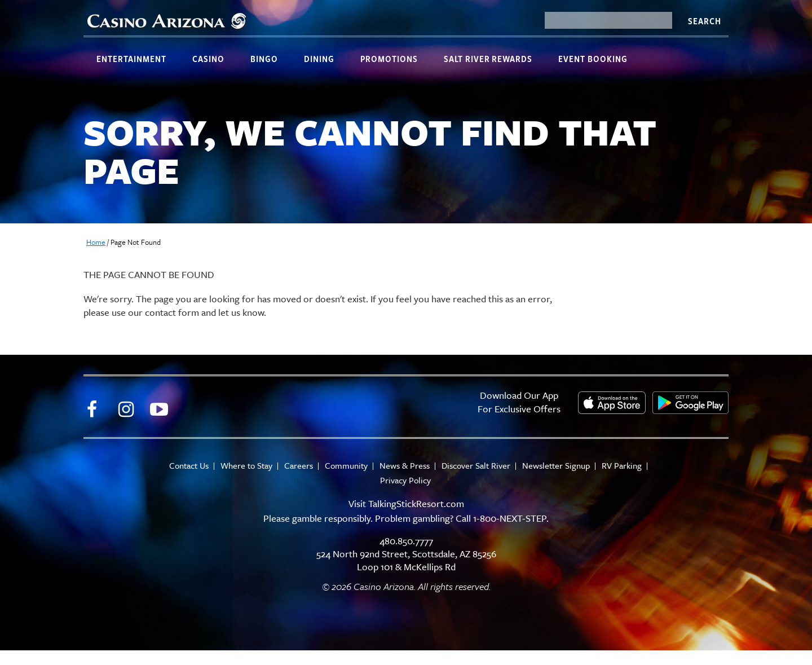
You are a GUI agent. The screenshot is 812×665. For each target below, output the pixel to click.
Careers (299, 466)
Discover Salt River (476, 466)
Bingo (264, 59)
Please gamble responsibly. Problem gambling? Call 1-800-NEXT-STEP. (406, 518)
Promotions (389, 59)
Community (346, 466)
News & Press (405, 466)
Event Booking (593, 59)
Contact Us (189, 466)
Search (704, 21)
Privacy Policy (405, 480)
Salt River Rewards (488, 59)
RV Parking (622, 466)
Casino (208, 59)
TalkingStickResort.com (416, 503)
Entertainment (131, 59)
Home (96, 242)
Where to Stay (246, 466)
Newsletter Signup (556, 466)
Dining (319, 59)
